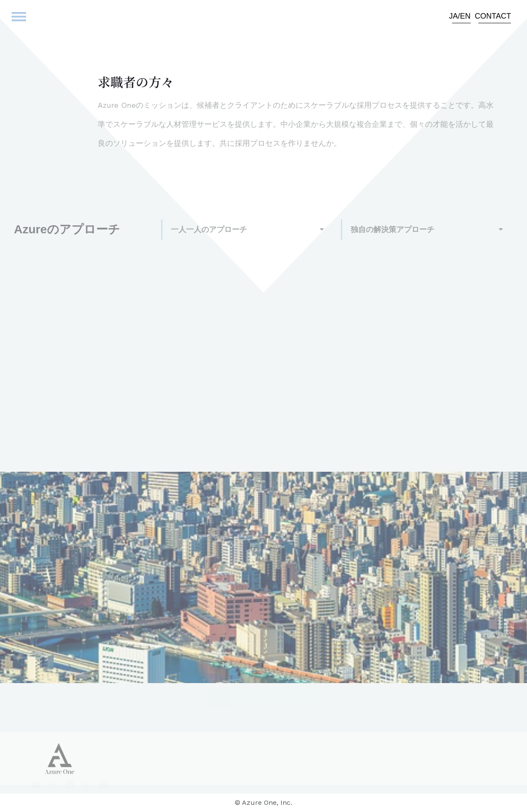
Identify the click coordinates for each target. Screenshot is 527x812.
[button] (16, 18)
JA (454, 16)
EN (465, 16)
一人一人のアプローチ (209, 229)
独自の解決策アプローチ (393, 229)
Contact (493, 16)
